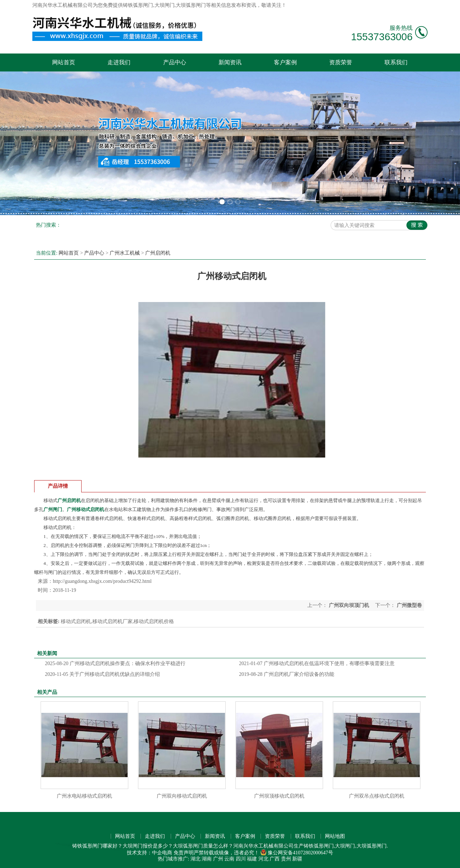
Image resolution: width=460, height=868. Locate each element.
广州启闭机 (158, 253)
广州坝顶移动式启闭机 (279, 796)
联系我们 (396, 62)
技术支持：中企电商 (149, 853)
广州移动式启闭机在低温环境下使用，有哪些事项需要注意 (317, 663)
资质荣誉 (341, 62)
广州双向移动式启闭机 (182, 796)
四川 (241, 859)
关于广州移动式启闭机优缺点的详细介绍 (102, 674)
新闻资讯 (230, 62)
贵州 (286, 859)
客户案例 (285, 62)
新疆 (297, 859)
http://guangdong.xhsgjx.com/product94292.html (102, 581)
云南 (229, 859)
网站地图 (335, 836)
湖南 (207, 859)
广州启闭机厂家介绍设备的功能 (287, 674)
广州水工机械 (125, 253)
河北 (263, 859)
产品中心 (175, 62)
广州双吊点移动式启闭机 (377, 796)
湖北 (195, 859)
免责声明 (184, 853)
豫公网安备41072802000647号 (297, 853)
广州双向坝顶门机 (349, 605)
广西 (275, 859)
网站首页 (64, 62)
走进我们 (119, 62)
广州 (218, 859)
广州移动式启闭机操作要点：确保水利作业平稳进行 (115, 663)
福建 (252, 859)
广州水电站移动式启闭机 (84, 796)
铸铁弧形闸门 (138, 5)
